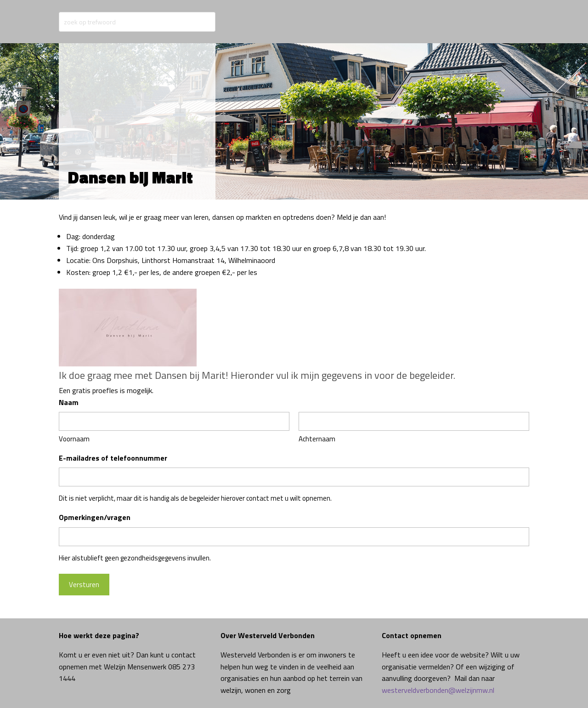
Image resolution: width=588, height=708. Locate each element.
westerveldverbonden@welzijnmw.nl (438, 690)
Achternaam (317, 439)
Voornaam (74, 439)
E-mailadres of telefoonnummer (113, 458)
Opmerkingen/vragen (95, 517)
